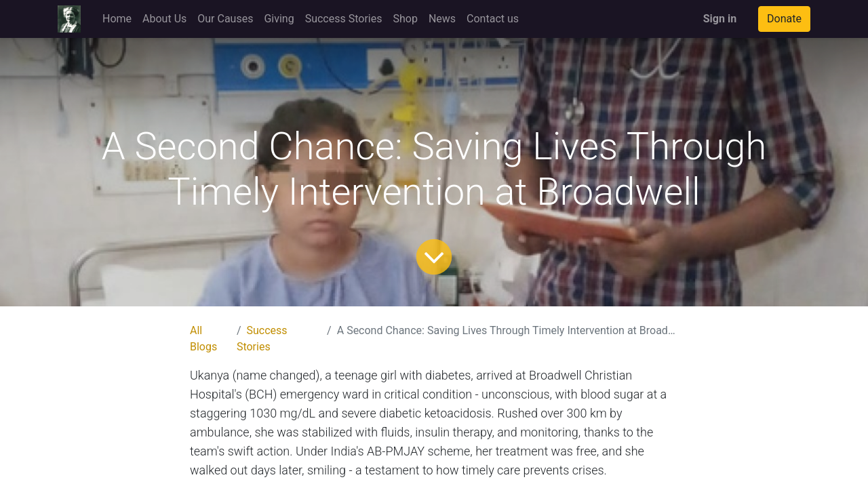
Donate (784, 19)
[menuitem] (117, 19)
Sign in (720, 19)
